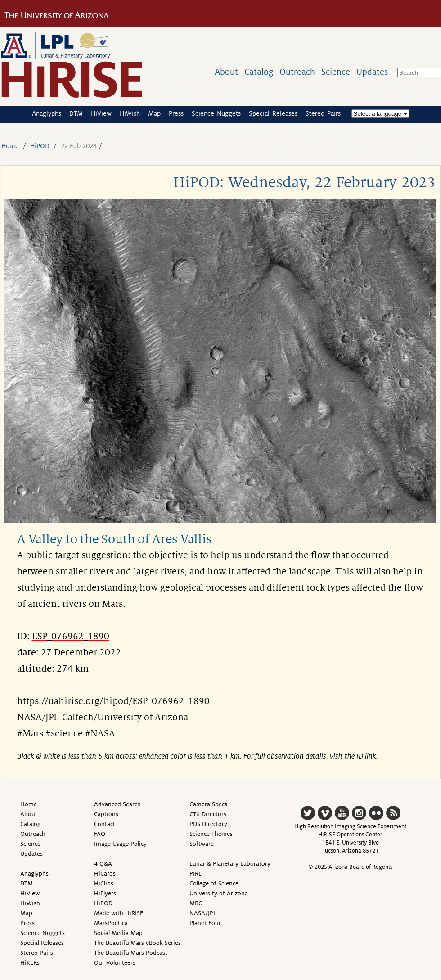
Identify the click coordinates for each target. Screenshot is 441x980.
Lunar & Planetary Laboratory (230, 864)
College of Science (214, 883)
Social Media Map (118, 933)
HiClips (104, 883)
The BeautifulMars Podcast (131, 953)
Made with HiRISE (119, 913)
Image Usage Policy (120, 844)
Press (176, 113)
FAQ (100, 834)
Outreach (297, 72)
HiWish (130, 113)
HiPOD (40, 146)
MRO (196, 903)
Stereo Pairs (323, 113)
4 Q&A (103, 864)
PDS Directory (208, 824)
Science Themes (211, 834)
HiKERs (30, 963)
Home (10, 146)
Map (154, 113)
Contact (105, 824)
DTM (76, 113)
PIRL (196, 874)
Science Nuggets (216, 113)
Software (202, 844)
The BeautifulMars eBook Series (137, 943)
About (226, 72)
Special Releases (273, 113)
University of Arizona (219, 893)
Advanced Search (117, 804)
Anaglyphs (47, 113)
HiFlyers (105, 893)
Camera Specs (208, 804)
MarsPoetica (111, 923)
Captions (106, 814)
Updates (372, 72)
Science (336, 72)
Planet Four (205, 923)
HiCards (105, 874)
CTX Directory (208, 814)
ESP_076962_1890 (71, 637)
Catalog (259, 72)
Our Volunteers (115, 963)
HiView (101, 113)
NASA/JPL (203, 913)
